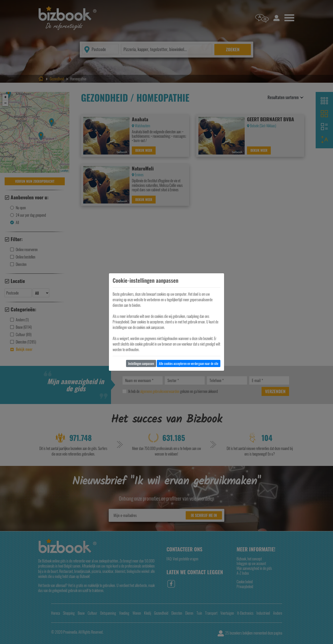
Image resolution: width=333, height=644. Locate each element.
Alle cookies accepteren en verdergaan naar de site (189, 363)
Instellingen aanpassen (141, 363)
